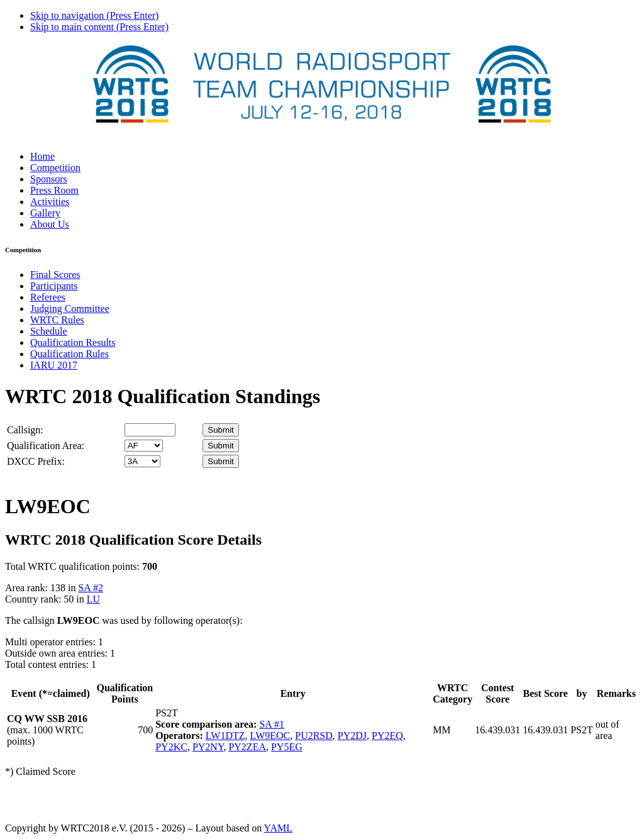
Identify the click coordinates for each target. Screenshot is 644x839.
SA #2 (91, 588)
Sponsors (49, 179)
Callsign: (25, 430)
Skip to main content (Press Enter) (99, 27)
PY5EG (287, 747)
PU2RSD (314, 736)
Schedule (49, 331)
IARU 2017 (54, 365)
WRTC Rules (57, 320)
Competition (55, 168)
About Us (50, 224)
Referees (48, 297)
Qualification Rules (69, 354)
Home (42, 156)
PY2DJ (352, 736)
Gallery (45, 213)
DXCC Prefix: (36, 461)
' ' (144, 446)
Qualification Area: (46, 446)
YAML (278, 828)
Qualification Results (73, 342)
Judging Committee (70, 308)
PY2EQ (387, 736)
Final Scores (55, 275)
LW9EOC (270, 736)
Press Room (54, 190)
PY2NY (208, 747)
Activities (50, 202)
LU (93, 599)
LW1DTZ (225, 736)
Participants (54, 286)
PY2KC (171, 747)
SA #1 (272, 724)
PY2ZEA (247, 747)
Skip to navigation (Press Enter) (94, 15)
